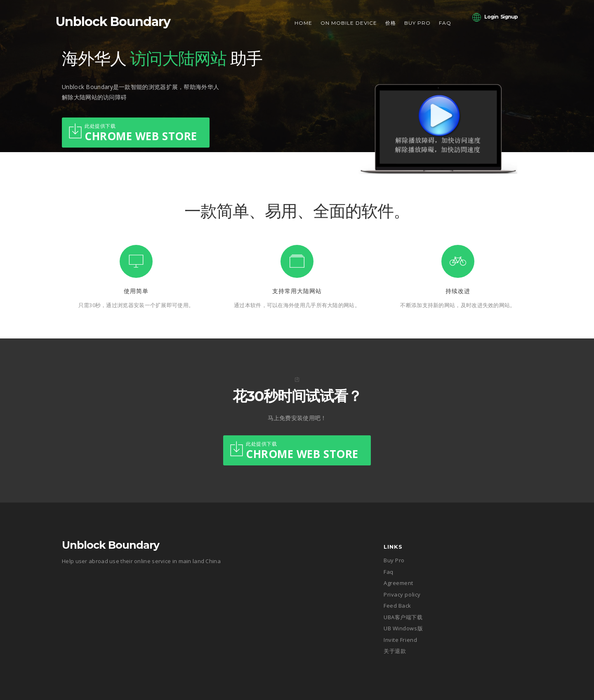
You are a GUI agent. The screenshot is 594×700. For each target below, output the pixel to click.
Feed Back (397, 606)
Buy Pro (417, 23)
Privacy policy (402, 594)
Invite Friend (400, 640)
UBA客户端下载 (403, 617)
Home (303, 23)
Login (491, 17)
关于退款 (395, 651)
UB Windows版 (403, 628)
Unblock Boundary (113, 22)
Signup (509, 17)
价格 (391, 23)
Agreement (398, 583)
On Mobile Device (349, 23)
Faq (445, 23)
